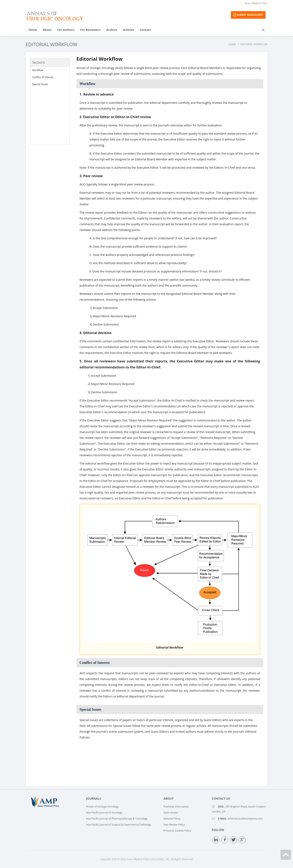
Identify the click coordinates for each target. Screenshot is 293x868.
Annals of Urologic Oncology (102, 807)
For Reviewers (90, 30)
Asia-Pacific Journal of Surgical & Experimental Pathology (118, 825)
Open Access (171, 813)
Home (33, 30)
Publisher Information (176, 807)
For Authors (66, 30)
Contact (145, 30)
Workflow (38, 70)
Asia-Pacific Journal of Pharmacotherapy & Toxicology (117, 819)
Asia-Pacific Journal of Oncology (104, 813)
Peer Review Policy (174, 825)
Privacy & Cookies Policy (177, 831)
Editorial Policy (172, 819)
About (47, 30)
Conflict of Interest (43, 77)
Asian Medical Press (256, 3)
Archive (112, 30)
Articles (129, 30)
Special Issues (40, 84)
